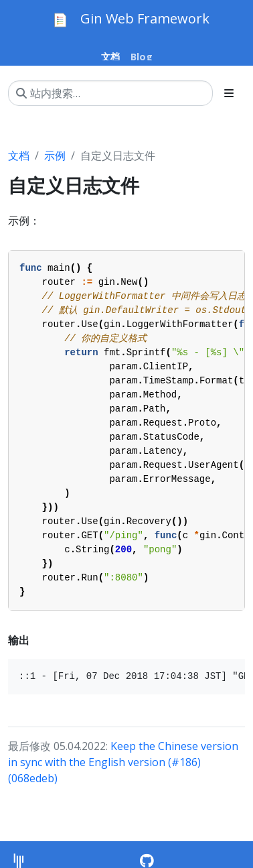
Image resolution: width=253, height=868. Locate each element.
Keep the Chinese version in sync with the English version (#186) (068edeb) (123, 762)
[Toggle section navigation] (229, 93)
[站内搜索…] (110, 93)
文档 (19, 156)
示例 (55, 156)
